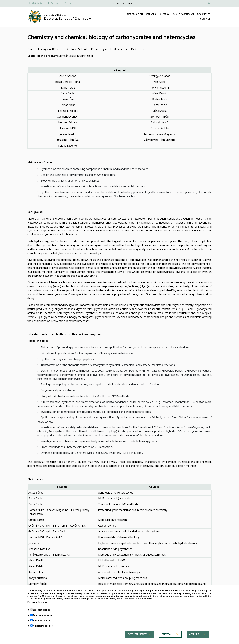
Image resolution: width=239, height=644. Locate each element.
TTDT (113, 4)
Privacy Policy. (116, 602)
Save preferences (138, 637)
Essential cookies (42, 613)
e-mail (70, 3)
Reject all (167, 637)
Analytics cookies (42, 624)
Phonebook (55, 3)
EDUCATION (164, 14)
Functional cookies (42, 618)
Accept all (195, 637)
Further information (38, 606)
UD (107, 4)
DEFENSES (151, 14)
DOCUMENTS (204, 14)
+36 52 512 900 (37, 3)
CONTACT (205, 19)
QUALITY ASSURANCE (184, 14)
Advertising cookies (43, 629)
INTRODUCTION (135, 14)
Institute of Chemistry (125, 4)
